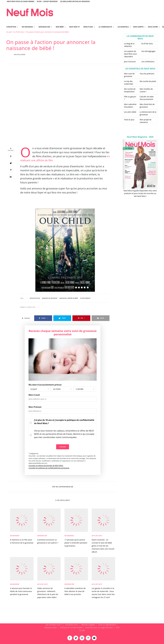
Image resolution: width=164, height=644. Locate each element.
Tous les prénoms (147, 74)
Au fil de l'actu (19, 32)
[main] (82, 327)
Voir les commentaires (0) (63, 486)
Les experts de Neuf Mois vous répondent (131, 54)
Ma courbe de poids (148, 81)
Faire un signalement (107, 625)
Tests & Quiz (129, 120)
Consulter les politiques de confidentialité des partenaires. (49, 468)
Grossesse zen (42, 536)
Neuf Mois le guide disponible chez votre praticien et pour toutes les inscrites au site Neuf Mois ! (140, 193)
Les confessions (148, 62)
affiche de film (35, 298)
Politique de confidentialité (71, 627)
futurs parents (85, 298)
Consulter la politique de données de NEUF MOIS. (46, 466)
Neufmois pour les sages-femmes (99, 627)
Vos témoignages (148, 51)
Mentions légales (88, 625)
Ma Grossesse (15, 536)
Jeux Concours (130, 62)
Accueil (9, 32)
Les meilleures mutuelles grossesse (75, 1)
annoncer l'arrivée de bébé (69, 298)
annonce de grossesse (50, 298)
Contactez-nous (72, 625)
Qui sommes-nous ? (54, 625)
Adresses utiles (51, 627)
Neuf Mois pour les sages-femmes (21, 1)
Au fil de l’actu (147, 44)
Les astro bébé (130, 112)
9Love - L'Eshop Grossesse (47, 1)
